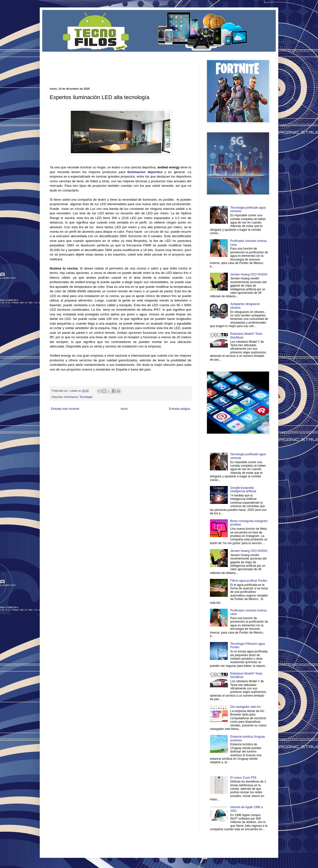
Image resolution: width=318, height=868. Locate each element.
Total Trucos (119, 425)
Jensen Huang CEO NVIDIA (249, 274)
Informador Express (113, 421)
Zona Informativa (59, 421)
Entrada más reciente (65, 409)
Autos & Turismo (167, 425)
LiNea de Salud (93, 421)
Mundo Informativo (81, 429)
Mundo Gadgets (149, 425)
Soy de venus (83, 425)
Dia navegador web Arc (246, 707)
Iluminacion (71, 397)
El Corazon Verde (152, 429)
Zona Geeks (170, 421)
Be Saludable (77, 421)
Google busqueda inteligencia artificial (243, 490)
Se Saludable (119, 429)
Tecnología (86, 397)
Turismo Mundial (102, 429)
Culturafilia (168, 429)
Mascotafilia (64, 429)
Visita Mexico (134, 429)
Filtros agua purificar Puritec (249, 581)
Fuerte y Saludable (101, 425)
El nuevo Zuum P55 (243, 778)
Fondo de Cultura (153, 421)
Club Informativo (134, 421)
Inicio (124, 409)
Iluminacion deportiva (145, 172)
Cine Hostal (133, 425)
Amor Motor (181, 429)
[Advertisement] (108, 67)
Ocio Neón (69, 425)
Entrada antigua (179, 409)
